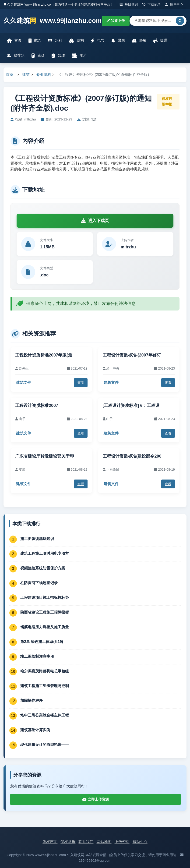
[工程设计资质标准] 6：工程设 (131, 406)
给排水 (16, 55)
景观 (118, 41)
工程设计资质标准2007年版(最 (44, 355)
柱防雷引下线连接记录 (39, 583)
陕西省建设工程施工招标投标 (45, 612)
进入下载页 (95, 221)
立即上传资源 (95, 799)
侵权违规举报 (167, 101)
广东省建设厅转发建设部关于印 (45, 456)
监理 (58, 55)
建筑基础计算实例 (35, 730)
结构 (76, 41)
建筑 (35, 41)
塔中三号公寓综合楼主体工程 (45, 715)
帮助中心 (140, 842)
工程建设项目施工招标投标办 (45, 598)
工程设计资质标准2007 (37, 406)
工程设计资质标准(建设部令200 (132, 456)
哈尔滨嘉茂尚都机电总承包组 (45, 671)
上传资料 (122, 842)
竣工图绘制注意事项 (37, 656)
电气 (98, 41)
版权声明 (50, 842)
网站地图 (104, 842)
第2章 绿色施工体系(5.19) (42, 642)
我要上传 (116, 21)
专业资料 (44, 75)
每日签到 (129, 4)
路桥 (139, 41)
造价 (38, 55)
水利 (55, 41)
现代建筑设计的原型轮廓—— (45, 745)
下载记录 (151, 4)
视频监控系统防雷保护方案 (43, 568)
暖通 (160, 41)
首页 (14, 41)
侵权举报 (68, 842)
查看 (81, 383)
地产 (79, 55)
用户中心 (174, 4)
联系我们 (86, 842)
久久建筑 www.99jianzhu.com (53, 21)
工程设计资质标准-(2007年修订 (132, 355)
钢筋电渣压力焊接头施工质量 (45, 627)
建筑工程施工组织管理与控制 (45, 686)
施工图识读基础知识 (37, 539)
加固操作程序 (32, 700)
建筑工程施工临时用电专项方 (45, 553)
